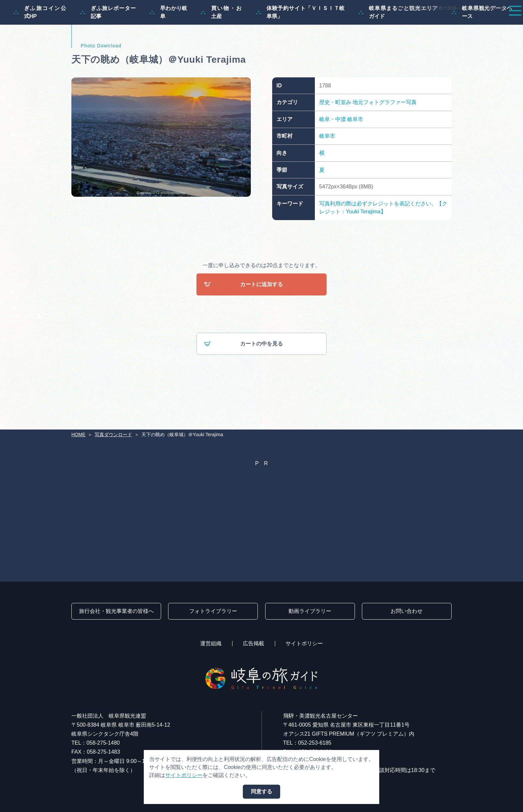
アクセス (498, 24)
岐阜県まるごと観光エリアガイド (398, 44)
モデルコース (295, 24)
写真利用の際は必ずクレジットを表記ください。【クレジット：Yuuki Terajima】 (383, 240)
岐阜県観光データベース (482, 44)
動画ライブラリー (310, 611)
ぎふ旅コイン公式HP (40, 44)
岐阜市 (355, 151)
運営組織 (211, 643)
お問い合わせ (407, 611)
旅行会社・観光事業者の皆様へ (429, 8)
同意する (261, 791)
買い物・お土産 (221, 44)
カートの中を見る (243, 376)
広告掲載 (253, 643)
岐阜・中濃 (333, 151)
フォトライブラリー (213, 611)
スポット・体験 (346, 24)
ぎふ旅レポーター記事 (108, 44)
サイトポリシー (304, 643)
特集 (257, 24)
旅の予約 (460, 24)
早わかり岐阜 (168, 44)
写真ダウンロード (113, 435)
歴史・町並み (335, 134)
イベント (391, 24)
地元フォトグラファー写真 (385, 134)
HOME (78, 435)
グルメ (426, 24)
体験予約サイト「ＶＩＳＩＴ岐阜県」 (300, 44)
